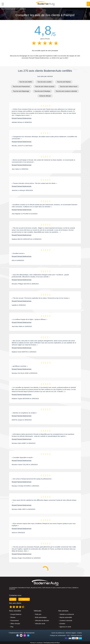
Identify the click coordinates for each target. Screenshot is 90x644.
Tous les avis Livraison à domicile (66, 91)
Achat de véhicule (45, 96)
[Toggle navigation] (2, 4)
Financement (15, 621)
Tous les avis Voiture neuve (68, 87)
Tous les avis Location (44, 82)
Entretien (62, 624)
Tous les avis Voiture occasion (45, 87)
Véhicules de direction (42, 621)
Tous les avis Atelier (26, 82)
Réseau (13, 617)
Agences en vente (65, 627)
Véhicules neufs (40, 624)
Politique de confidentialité (58, 635)
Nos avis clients (15, 603)
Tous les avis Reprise (64, 82)
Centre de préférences (58, 633)
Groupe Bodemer (16, 614)
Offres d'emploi (15, 624)
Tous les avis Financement (21, 87)
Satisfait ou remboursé (67, 614)
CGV (68, 635)
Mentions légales (71, 633)
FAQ (12, 627)
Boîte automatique (41, 617)
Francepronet (30, 633)
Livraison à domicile (66, 621)
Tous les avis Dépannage (21, 91)
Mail (13, 599)
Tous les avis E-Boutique (42, 91)
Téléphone (24, 599)
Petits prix (38, 614)
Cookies (80, 633)
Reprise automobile (66, 617)
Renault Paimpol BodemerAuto (22, 118)
